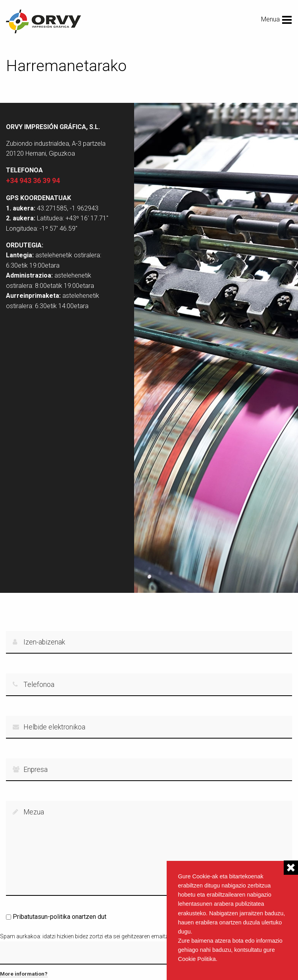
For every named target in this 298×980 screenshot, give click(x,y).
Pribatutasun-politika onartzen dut (60, 917)
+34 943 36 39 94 (33, 180)
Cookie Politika (197, 959)
